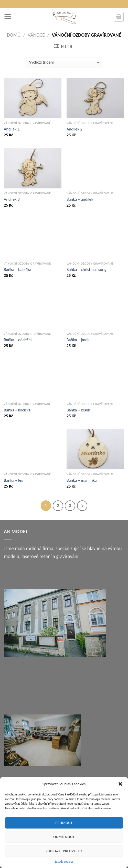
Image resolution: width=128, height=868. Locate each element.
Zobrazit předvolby (64, 851)
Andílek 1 (12, 129)
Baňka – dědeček (18, 340)
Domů (14, 35)
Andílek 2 (74, 129)
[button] (120, 784)
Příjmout (64, 823)
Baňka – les (13, 480)
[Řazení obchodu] (64, 62)
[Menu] (8, 17)
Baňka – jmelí (78, 340)
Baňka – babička (18, 269)
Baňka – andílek (80, 199)
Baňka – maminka (82, 480)
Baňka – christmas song (87, 269)
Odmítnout (64, 837)
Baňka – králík (78, 410)
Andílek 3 (12, 199)
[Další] (82, 506)
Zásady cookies (64, 862)
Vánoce (36, 35)
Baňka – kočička (17, 410)
